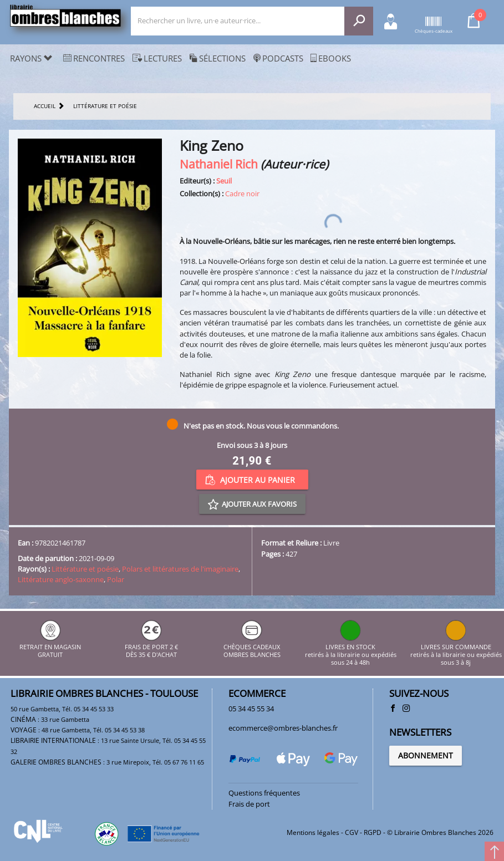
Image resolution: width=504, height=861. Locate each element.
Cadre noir (242, 193)
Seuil (224, 181)
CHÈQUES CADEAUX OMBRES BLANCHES (252, 647)
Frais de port (249, 804)
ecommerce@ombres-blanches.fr (283, 728)
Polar (116, 579)
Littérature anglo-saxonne (61, 579)
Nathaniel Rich (219, 164)
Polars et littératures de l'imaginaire (180, 569)
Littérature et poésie (85, 569)
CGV (352, 832)
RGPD (373, 832)
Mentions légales (313, 832)
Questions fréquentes (264, 793)
